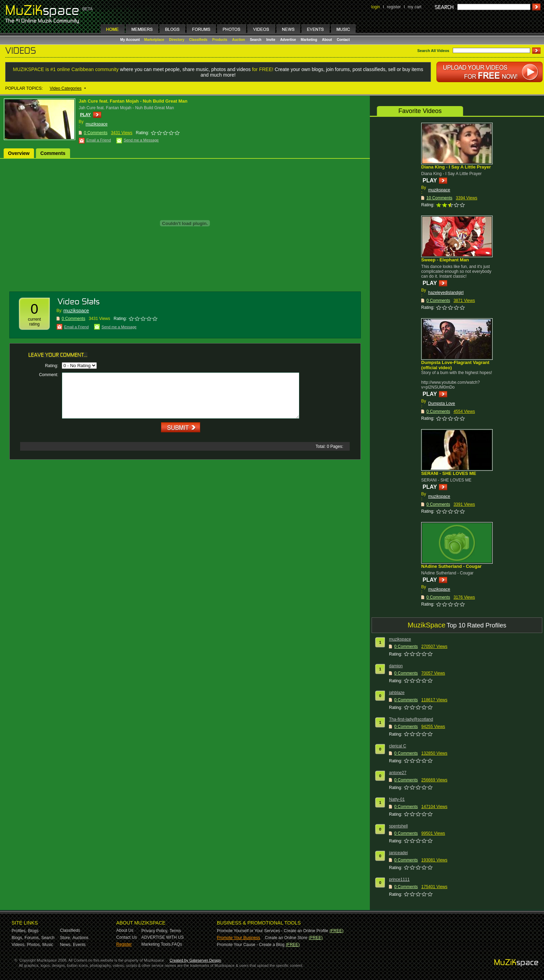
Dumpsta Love (441, 404)
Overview (19, 153)
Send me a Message (141, 140)
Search (256, 40)
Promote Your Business (239, 938)
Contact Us (126, 937)
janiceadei (398, 853)
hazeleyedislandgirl (446, 293)
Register (124, 944)
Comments (53, 153)
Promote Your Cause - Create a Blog (251, 945)
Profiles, (19, 931)
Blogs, (18, 938)
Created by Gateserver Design (195, 960)
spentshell (398, 826)
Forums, (32, 938)
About (327, 40)
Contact (343, 40)
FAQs (177, 944)
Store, (66, 938)
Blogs (33, 931)
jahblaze (397, 693)
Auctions (80, 938)
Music (48, 945)
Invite (271, 40)
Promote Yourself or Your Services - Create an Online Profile (273, 931)
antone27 (398, 773)
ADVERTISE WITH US (163, 937)
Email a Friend (99, 140)
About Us (125, 930)
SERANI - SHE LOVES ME (449, 473)
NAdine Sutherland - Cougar (451, 566)
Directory (177, 40)
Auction (239, 40)
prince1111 (399, 879)
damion (396, 666)
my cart (414, 7)
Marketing (309, 40)
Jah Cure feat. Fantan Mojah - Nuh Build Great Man (133, 101)
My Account (131, 40)
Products (220, 40)
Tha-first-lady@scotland (411, 719)
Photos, (34, 945)
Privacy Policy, (155, 931)
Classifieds (198, 40)
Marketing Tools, (157, 944)
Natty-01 (397, 799)
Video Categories (66, 88)
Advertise (288, 40)
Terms (175, 931)
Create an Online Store (286, 938)
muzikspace (97, 124)
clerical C (397, 746)
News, (66, 945)
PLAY (86, 115)
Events (79, 945)
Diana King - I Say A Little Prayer (456, 167)
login (376, 7)
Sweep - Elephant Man (445, 260)
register (394, 7)
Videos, (19, 945)
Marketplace (154, 40)
